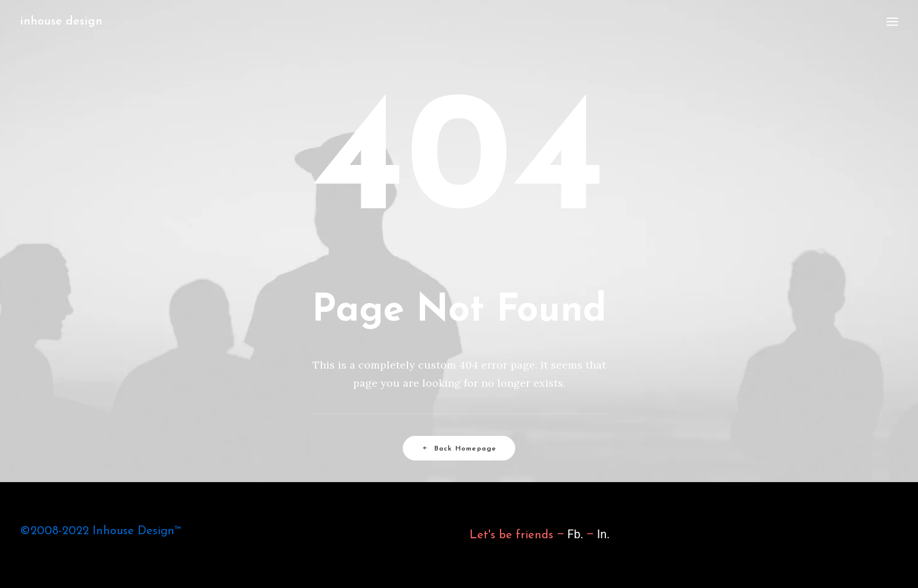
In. (604, 534)
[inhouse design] (61, 22)
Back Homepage (459, 448)
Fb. (574, 534)
